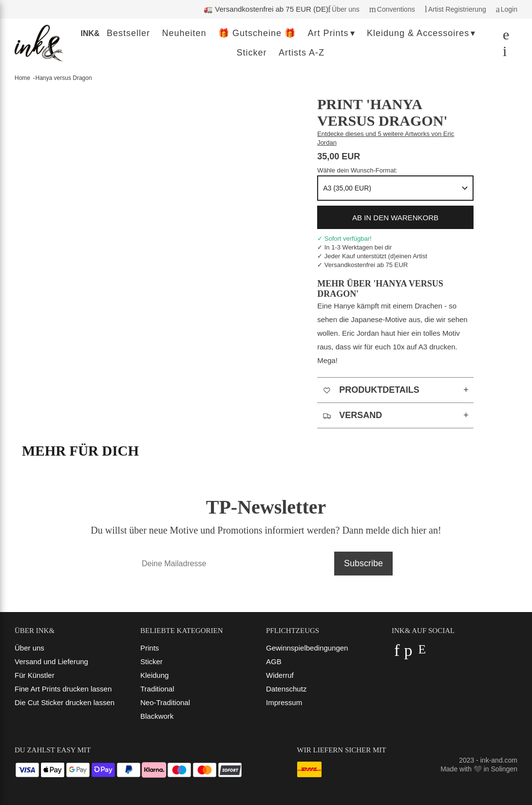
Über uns (29, 648)
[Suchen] (503, 37)
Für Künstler (35, 675)
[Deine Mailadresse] (233, 564)
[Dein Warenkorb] (502, 53)
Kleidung (154, 675)
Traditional (157, 689)
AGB (274, 661)
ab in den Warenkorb (395, 218)
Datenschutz (286, 689)
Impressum (284, 702)
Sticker (152, 661)
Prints (150, 648)
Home (22, 78)
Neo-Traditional (165, 702)
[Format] (395, 188)
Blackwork (157, 716)
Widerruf (280, 675)
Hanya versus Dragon (64, 78)
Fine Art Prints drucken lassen (63, 689)
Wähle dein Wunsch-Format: (357, 170)
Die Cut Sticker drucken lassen (65, 702)
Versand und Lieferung (51, 661)
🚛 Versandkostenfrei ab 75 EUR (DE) (266, 9)
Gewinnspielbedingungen (307, 648)
